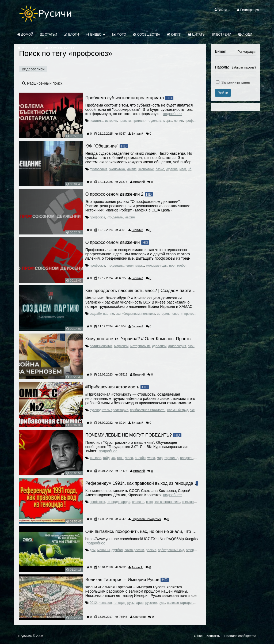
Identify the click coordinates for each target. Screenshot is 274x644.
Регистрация (247, 52)
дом (93, 550)
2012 (93, 603)
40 (113, 458)
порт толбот (178, 266)
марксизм (121, 346)
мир (160, 458)
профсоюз (192, 121)
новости (125, 121)
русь (162, 603)
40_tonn (95, 458)
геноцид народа (119, 502)
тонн (120, 458)
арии (140, 603)
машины (104, 550)
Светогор (139, 617)
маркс (168, 121)
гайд (106, 458)
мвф (183, 169)
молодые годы (157, 266)
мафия (130, 217)
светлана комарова (196, 502)
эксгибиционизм (128, 314)
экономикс (146, 169)
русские (151, 603)
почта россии (134, 550)
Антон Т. (137, 567)
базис (160, 169)
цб (190, 169)
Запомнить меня (236, 82)
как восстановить (167, 502)
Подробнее (172, 114)
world (151, 458)
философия (98, 169)
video (129, 458)
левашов (105, 603)
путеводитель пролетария (109, 410)
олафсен (187, 458)
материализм (140, 346)
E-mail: (221, 51)
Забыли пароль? (244, 67)
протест (138, 121)
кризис (132, 169)
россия (151, 550)
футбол (117, 550)
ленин (178, 121)
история (111, 121)
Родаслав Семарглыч (146, 519)
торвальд (171, 458)
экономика (117, 169)
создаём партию (102, 314)
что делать (154, 121)
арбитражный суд (171, 550)
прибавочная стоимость (148, 410)
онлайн (140, 458)
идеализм (159, 346)
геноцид (119, 603)
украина (172, 169)
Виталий (137, 134)
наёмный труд (178, 410)
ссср (149, 502)
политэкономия (101, 346)
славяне (138, 502)
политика (96, 121)
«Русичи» (25, 636)
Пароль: (222, 67)
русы (131, 603)
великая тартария (180, 603)
